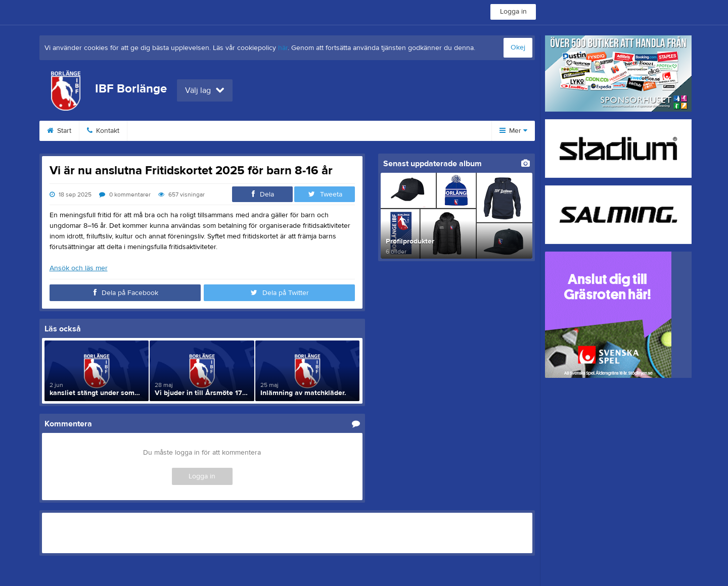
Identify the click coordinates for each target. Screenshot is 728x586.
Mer (513, 131)
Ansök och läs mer (79, 268)
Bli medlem (157, 131)
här (283, 48)
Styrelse (393, 131)
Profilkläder (281, 131)
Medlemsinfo (219, 131)
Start (59, 131)
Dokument (339, 131)
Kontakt (103, 131)
